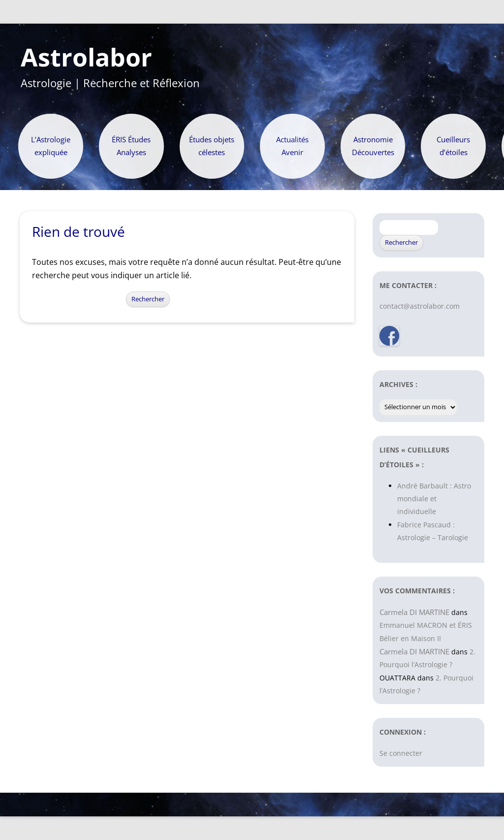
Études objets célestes (212, 146)
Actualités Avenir (292, 146)
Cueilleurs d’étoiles (453, 146)
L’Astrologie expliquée (51, 146)
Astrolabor (86, 58)
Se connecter (401, 753)
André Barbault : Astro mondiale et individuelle (434, 499)
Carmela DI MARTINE (414, 612)
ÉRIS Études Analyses (131, 146)
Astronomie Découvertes (373, 146)
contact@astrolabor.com (420, 306)
